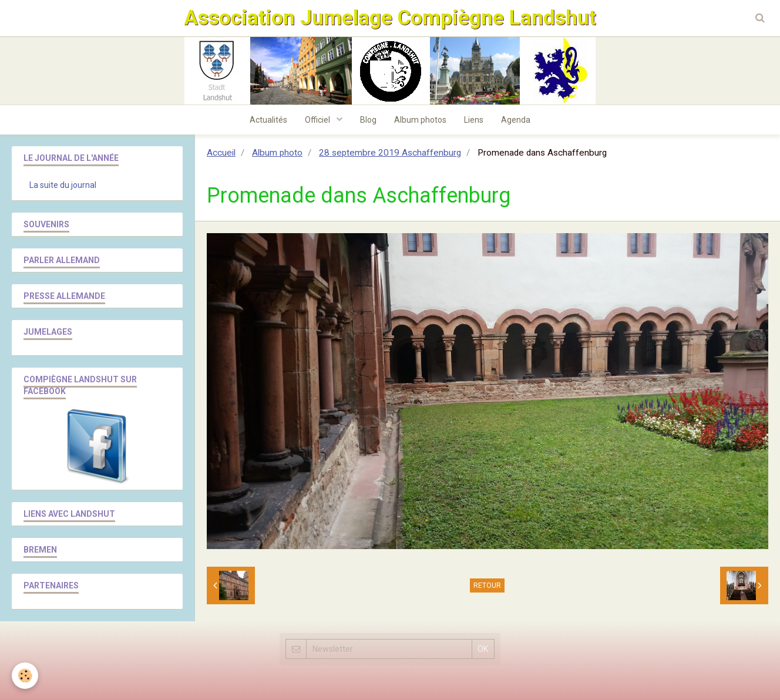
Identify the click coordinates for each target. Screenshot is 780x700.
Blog (368, 120)
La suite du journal (63, 185)
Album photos (420, 120)
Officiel (318, 120)
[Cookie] (25, 676)
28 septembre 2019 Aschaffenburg (390, 153)
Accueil (221, 153)
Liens (474, 120)
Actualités (268, 120)
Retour (487, 585)
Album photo (277, 153)
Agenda (516, 120)
